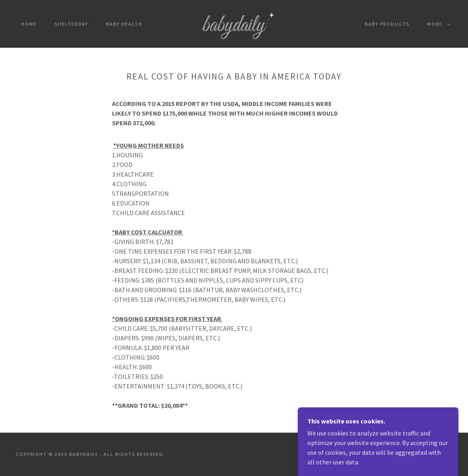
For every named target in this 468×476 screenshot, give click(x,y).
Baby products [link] (387, 24)
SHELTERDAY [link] (71, 24)
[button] (437, 24)
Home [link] (29, 24)
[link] (234, 23)
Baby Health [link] (124, 24)
